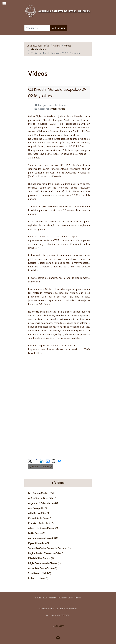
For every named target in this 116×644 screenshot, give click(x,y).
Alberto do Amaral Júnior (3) (43, 528)
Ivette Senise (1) (37, 533)
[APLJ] (58, 10)
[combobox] (37, 28)
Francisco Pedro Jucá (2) (41, 523)
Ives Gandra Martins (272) (42, 493)
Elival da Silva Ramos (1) (41, 558)
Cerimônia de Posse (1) (40, 518)
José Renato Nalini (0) (40, 573)
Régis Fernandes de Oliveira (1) (44, 563)
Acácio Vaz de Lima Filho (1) (43, 498)
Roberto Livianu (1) (38, 578)
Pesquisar (58, 28)
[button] (30, 460)
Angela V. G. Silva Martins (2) (43, 503)
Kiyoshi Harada (57, 109)
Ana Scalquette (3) (38, 508)
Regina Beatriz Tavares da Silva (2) (46, 553)
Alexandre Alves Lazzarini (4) (43, 538)
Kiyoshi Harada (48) (38, 543)
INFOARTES (59, 626)
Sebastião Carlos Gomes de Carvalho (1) (49, 548)
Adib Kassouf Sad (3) (39, 513)
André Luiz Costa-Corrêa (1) (43, 568)
